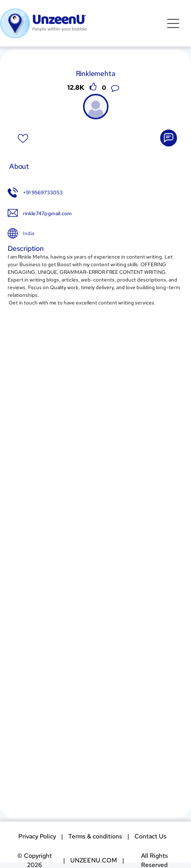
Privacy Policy (37, 836)
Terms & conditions (95, 836)
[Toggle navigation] (173, 23)
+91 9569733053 (43, 193)
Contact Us (151, 836)
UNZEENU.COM (94, 860)
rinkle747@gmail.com (47, 213)
